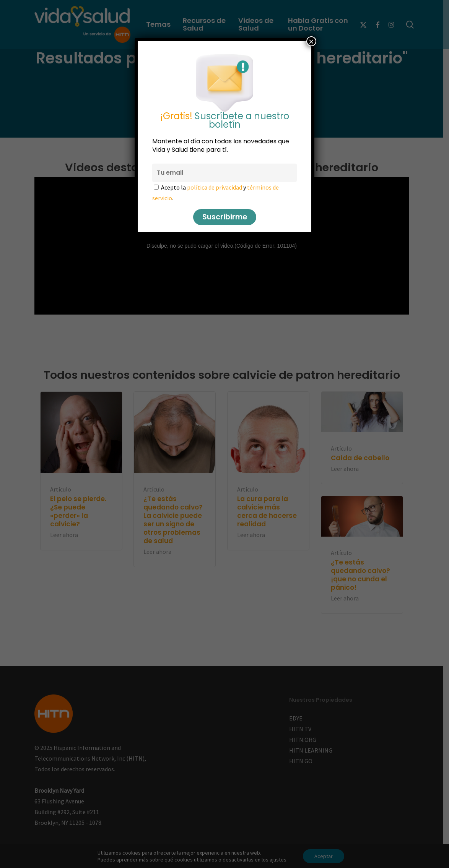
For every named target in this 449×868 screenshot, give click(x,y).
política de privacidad (215, 187)
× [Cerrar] (311, 41)
